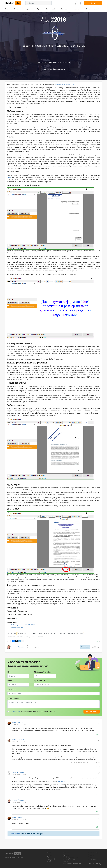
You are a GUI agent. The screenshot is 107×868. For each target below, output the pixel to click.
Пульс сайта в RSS (69, 859)
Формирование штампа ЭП (65, 84)
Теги (7, 9)
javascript (62, 633)
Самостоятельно (17, 627)
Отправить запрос (92, 712)
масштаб (40, 637)
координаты (30, 637)
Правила (66, 855)
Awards (49, 861)
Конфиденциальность (71, 857)
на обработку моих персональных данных (32, 712)
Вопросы (28, 9)
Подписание (12, 633)
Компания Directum (13, 857)
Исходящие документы (75, 633)
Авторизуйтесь (15, 834)
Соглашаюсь (15, 712)
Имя (9, 672)
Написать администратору (72, 863)
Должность (12, 689)
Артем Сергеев (17, 722)
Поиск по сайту (93, 853)
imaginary (61, 781)
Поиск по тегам (94, 855)
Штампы (33, 633)
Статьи (16, 9)
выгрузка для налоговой (16, 637)
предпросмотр (23, 633)
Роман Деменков (18, 772)
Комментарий (13, 698)
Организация (40, 681)
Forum (18, 618)
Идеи (38, 9)
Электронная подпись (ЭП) (48, 633)
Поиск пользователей (93, 858)
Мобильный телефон (43, 672)
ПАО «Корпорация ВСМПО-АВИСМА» (25, 625)
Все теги (66, 861)
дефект (9, 177)
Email (10, 681)
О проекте (67, 853)
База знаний (51, 9)
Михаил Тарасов (18, 647)
